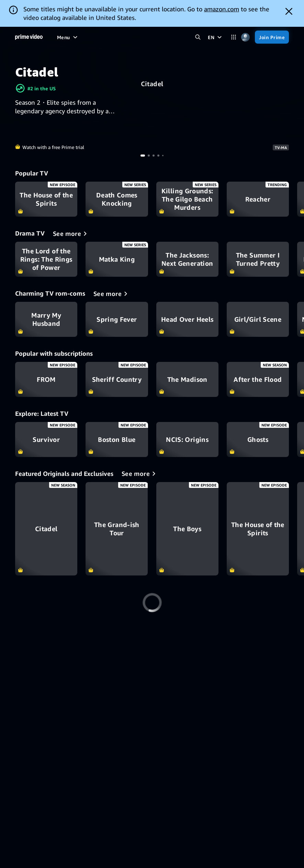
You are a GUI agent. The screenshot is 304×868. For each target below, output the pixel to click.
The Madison (187, 379)
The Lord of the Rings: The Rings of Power (46, 259)
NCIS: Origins (187, 439)
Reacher (258, 199)
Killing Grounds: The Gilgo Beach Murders (187, 199)
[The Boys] (187, 529)
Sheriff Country (117, 379)
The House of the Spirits (46, 199)
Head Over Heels (187, 319)
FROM (46, 379)
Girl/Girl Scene (258, 319)
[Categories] (233, 37)
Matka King (117, 259)
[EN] (216, 37)
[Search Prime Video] (198, 37)
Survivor (46, 439)
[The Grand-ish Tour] (117, 529)
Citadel (152, 84)
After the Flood (258, 379)
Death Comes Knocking (117, 199)
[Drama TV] (71, 233)
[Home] (29, 37)
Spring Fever (117, 319)
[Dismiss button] (289, 11)
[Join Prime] (272, 37)
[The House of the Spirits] (258, 529)
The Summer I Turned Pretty (258, 259)
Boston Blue (117, 439)
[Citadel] (46, 529)
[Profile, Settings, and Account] (245, 37)
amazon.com (222, 9)
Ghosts (258, 439)
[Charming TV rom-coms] (112, 294)
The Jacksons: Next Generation (187, 259)
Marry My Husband (46, 319)
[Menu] (68, 37)
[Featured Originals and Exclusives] (140, 473)
